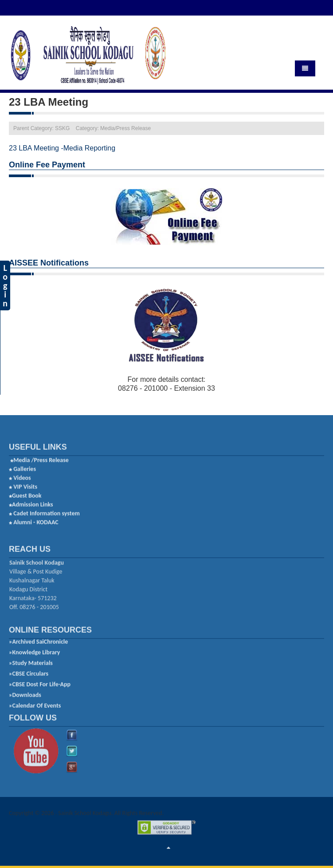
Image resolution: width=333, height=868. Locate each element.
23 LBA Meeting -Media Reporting (62, 147)
